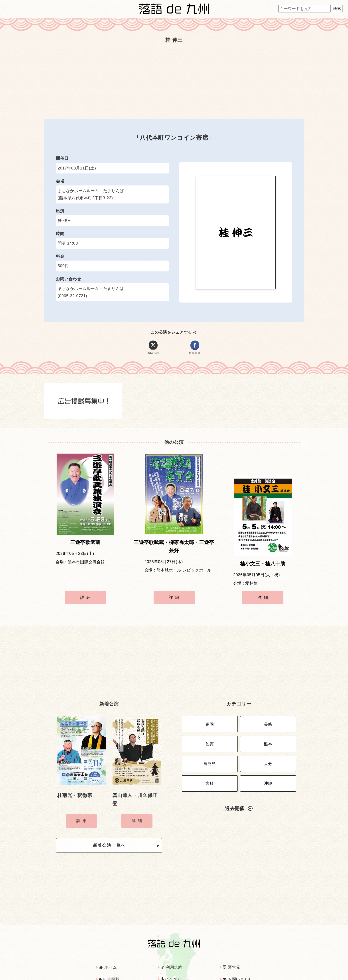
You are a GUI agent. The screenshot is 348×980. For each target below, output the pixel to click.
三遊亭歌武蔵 (85, 546)
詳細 (86, 588)
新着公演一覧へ (117, 827)
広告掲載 (109, 959)
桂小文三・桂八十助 (263, 546)
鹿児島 (210, 741)
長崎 (268, 706)
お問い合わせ (238, 959)
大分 (268, 741)
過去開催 (239, 782)
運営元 (232, 947)
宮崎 (210, 758)
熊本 (268, 723)
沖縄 (268, 758)
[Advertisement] (174, 81)
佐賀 (210, 723)
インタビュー (175, 959)
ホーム (108, 947)
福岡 (210, 706)
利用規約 (172, 947)
